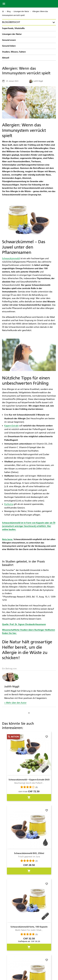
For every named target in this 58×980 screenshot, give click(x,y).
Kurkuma (9, 504)
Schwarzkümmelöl (11, 259)
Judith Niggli (36, 81)
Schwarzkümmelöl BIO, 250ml (29, 853)
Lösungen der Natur (12, 34)
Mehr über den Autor (16, 703)
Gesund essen (9, 40)
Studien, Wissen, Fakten (14, 52)
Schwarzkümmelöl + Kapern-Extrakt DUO (29, 780)
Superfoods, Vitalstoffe (13, 28)
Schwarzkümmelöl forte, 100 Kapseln (29, 927)
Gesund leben (9, 46)
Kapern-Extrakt (11, 426)
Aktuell (6, 58)
